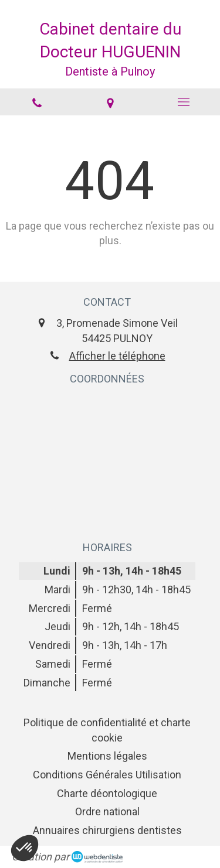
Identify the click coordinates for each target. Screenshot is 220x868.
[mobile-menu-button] (183, 102)
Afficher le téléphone (117, 356)
